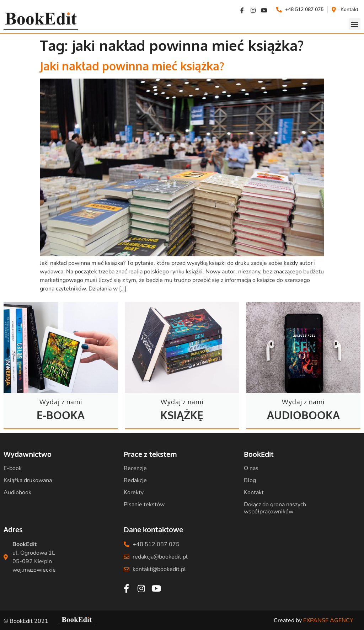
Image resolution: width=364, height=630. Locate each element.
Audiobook (17, 492)
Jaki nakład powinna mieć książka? (132, 66)
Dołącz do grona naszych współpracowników (275, 508)
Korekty (134, 492)
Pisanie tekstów (144, 504)
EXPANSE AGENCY (328, 620)
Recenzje (135, 468)
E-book (13, 468)
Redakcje (135, 480)
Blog (250, 480)
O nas (251, 468)
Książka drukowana (28, 480)
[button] (355, 24)
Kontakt (254, 492)
